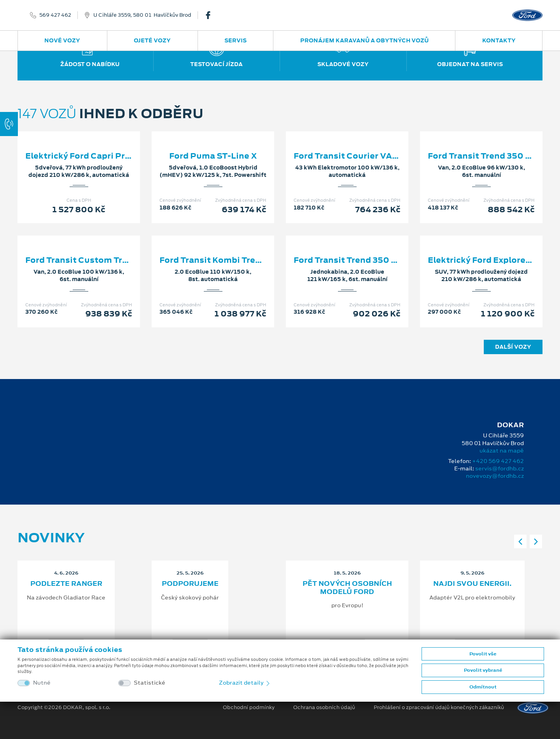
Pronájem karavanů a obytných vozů (364, 40)
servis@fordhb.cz (500, 468)
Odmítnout (483, 687)
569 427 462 (55, 15)
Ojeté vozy (152, 40)
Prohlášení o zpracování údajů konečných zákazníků (439, 708)
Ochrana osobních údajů (324, 708)
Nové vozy (62, 40)
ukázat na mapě (502, 451)
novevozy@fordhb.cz (495, 476)
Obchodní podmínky (249, 708)
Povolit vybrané (483, 670)
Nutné (42, 683)
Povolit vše (483, 654)
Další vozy (513, 347)
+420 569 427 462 (498, 461)
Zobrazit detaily (245, 683)
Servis (235, 40)
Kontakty (499, 40)
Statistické (150, 683)
